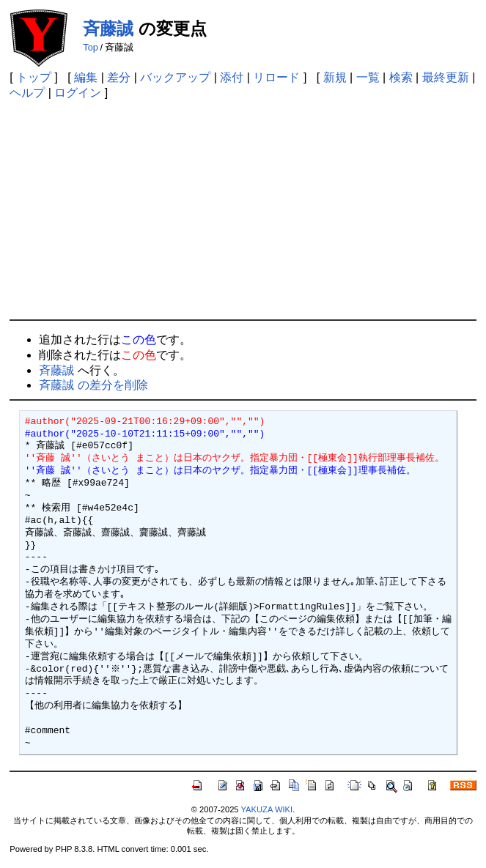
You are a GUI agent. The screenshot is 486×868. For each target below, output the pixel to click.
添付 (232, 77)
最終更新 (446, 77)
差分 (119, 77)
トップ (34, 77)
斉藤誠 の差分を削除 (93, 385)
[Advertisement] (243, 209)
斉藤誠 (108, 29)
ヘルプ (27, 93)
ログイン (78, 93)
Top (91, 47)
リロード (276, 77)
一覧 (368, 77)
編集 (86, 77)
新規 (335, 77)
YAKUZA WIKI (266, 809)
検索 (401, 77)
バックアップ (175, 77)
